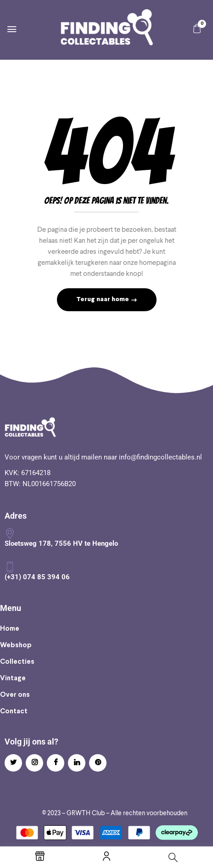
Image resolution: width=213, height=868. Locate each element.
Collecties (17, 662)
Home (10, 629)
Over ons (15, 695)
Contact (14, 711)
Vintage (13, 678)
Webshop (16, 645)
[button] (197, 29)
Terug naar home (103, 300)
